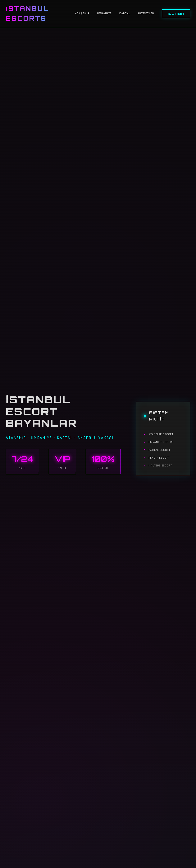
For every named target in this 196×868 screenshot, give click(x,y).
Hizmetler (146, 13)
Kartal (125, 13)
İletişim (176, 14)
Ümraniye (104, 13)
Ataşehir (82, 13)
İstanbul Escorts (27, 13)
